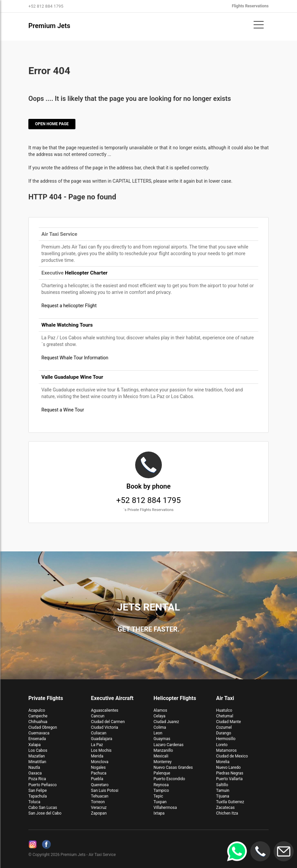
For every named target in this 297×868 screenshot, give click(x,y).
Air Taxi (225, 698)
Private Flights (46, 698)
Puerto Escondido (169, 779)
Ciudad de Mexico (232, 756)
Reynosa (161, 785)
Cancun (98, 716)
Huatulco (224, 710)
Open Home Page (52, 124)
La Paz (97, 745)
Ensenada (37, 739)
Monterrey (163, 762)
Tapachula (38, 796)
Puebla (97, 779)
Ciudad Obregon (43, 727)
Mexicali (161, 756)
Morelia (223, 762)
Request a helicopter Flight (69, 306)
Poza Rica (37, 779)
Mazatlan (37, 756)
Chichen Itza (227, 813)
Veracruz (99, 808)
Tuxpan (160, 802)
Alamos (160, 710)
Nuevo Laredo (229, 767)
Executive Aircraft (112, 698)
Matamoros (227, 750)
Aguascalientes (105, 710)
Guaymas (162, 739)
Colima (160, 727)
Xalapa (35, 745)
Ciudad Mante (229, 722)
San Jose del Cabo (45, 813)
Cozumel (224, 727)
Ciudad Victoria (105, 727)
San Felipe (38, 791)
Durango (224, 733)
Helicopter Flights (175, 698)
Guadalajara (102, 739)
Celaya (160, 716)
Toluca (34, 802)
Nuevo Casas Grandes (173, 767)
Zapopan (99, 813)
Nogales (98, 767)
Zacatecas (226, 808)
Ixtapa (159, 813)
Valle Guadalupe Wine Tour (72, 377)
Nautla (34, 767)
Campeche (38, 716)
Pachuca (99, 773)
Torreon (98, 802)
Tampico (161, 791)
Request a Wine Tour (63, 410)
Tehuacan (100, 796)
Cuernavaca (39, 733)
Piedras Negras (230, 773)
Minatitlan (37, 762)
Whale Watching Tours (67, 325)
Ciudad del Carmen (108, 722)
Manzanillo (163, 750)
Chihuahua (38, 722)
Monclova (100, 762)
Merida (97, 756)
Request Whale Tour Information (75, 358)
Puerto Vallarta (230, 779)
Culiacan (99, 733)
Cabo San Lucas (43, 808)
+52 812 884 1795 (148, 482)
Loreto (222, 745)
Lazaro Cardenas (169, 745)
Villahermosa (165, 808)
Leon (158, 733)
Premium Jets (49, 26)
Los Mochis (101, 750)
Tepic (158, 796)
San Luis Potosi (105, 791)
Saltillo (222, 785)
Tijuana (223, 796)
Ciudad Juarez (166, 722)
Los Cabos (38, 750)
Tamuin (223, 791)
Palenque (162, 773)
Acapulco (37, 710)
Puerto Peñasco (43, 785)
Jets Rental (148, 607)
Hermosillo (226, 739)
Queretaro (100, 785)
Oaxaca (35, 773)
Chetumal (225, 716)
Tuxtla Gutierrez (230, 802)
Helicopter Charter (86, 273)
